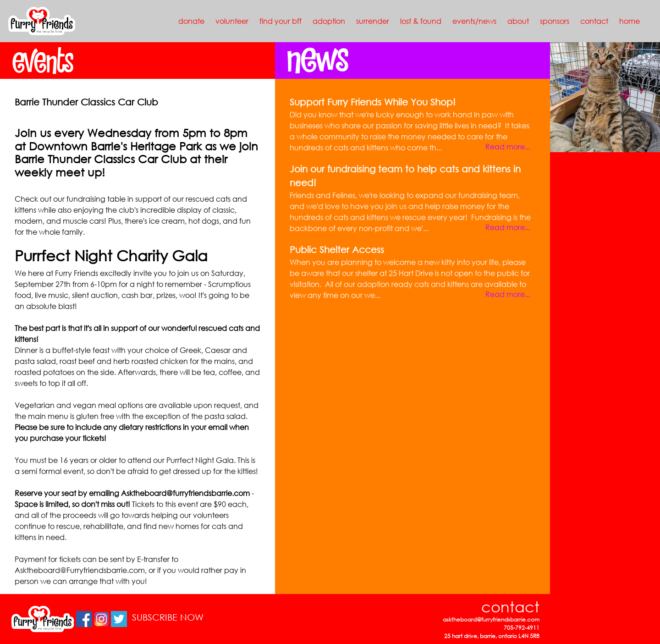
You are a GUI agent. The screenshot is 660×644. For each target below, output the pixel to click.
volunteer (232, 21)
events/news (474, 21)
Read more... (508, 146)
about (518, 21)
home (630, 21)
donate (191, 21)
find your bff (280, 21)
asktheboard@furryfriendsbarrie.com (491, 619)
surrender (373, 21)
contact (594, 21)
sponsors (555, 21)
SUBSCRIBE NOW (168, 617)
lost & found (421, 21)
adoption (329, 21)
